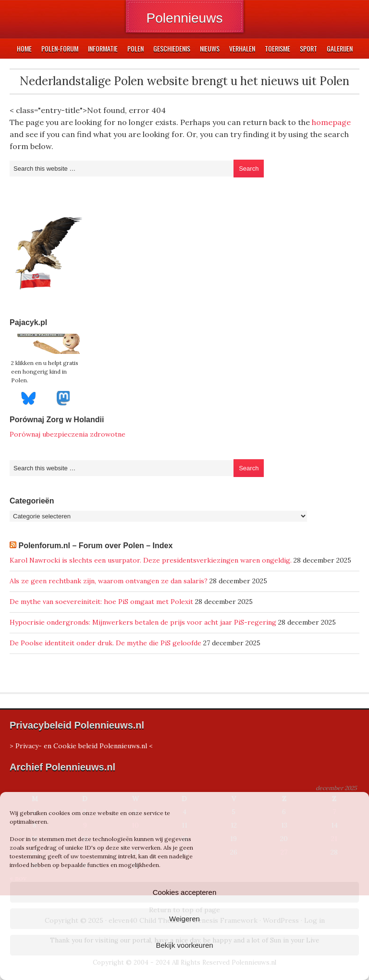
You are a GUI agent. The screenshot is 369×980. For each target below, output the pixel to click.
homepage (331, 122)
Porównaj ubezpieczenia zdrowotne (68, 434)
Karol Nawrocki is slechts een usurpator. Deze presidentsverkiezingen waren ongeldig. (151, 560)
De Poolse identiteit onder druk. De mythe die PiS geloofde (105, 643)
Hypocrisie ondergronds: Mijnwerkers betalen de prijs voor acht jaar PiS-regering (143, 622)
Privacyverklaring (203, 967)
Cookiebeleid (156, 967)
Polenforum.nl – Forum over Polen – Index (95, 546)
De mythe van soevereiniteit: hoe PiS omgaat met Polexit (101, 602)
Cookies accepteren (185, 892)
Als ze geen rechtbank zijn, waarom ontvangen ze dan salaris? (109, 581)
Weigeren (184, 919)
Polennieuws (185, 18)
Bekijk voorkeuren (184, 945)
